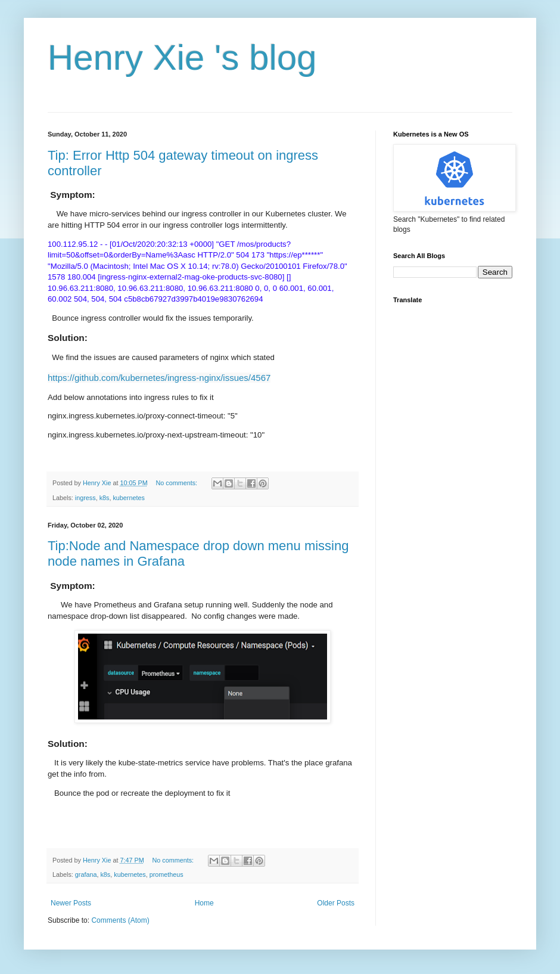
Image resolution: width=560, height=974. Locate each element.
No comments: (177, 483)
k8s (105, 498)
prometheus (167, 874)
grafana (86, 874)
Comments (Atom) (120, 920)
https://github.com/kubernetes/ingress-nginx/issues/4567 (159, 378)
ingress (85, 498)
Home (204, 903)
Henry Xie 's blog (182, 58)
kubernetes (128, 498)
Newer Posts (71, 903)
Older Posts (336, 903)
